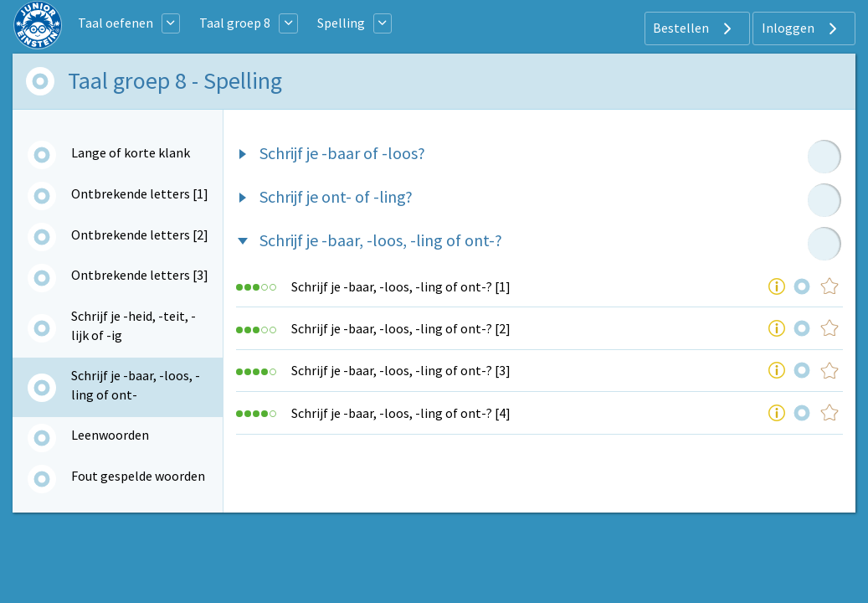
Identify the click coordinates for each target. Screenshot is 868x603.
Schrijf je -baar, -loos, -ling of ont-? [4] (401, 413)
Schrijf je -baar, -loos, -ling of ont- (136, 384)
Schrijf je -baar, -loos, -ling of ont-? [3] (401, 370)
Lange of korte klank (131, 152)
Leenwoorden (110, 435)
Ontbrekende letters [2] (140, 234)
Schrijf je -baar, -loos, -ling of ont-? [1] (401, 286)
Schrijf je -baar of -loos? (342, 153)
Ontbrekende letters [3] (140, 275)
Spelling (341, 23)
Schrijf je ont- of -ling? (336, 196)
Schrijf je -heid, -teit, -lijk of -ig (134, 325)
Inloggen (801, 28)
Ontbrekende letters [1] (140, 193)
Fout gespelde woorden (138, 476)
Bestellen (694, 28)
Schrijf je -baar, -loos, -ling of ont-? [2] (401, 328)
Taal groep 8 (235, 23)
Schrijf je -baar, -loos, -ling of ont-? (381, 240)
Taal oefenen (116, 23)
